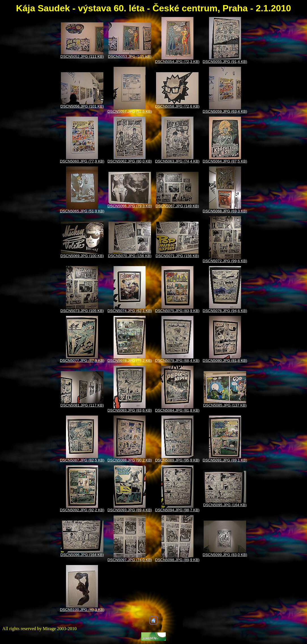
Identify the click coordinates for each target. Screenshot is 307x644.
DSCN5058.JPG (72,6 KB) (177, 106)
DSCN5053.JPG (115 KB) (130, 56)
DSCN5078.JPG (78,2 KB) (130, 360)
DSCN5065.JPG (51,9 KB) (82, 211)
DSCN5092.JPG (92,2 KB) (82, 510)
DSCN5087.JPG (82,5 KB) (82, 460)
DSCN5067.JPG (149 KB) (177, 206)
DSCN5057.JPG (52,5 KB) (130, 111)
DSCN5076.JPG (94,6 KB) (225, 311)
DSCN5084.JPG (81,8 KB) (177, 410)
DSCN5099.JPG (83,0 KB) (225, 555)
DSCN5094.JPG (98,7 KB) (177, 510)
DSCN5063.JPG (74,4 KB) (177, 161)
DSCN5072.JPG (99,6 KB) (225, 261)
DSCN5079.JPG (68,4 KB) (177, 360)
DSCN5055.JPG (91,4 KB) (225, 62)
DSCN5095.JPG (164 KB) (225, 505)
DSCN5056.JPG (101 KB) (82, 106)
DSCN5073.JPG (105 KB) (82, 311)
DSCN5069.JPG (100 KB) (82, 256)
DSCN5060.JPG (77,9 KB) (82, 161)
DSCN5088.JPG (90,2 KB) (130, 460)
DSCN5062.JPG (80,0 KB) (130, 161)
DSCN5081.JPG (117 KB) (82, 405)
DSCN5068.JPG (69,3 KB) (225, 211)
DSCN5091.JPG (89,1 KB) (225, 460)
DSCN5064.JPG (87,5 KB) (225, 161)
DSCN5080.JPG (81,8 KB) (225, 360)
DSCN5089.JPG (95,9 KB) (177, 460)
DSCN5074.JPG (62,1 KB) (130, 311)
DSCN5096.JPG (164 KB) (82, 555)
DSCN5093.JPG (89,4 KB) (130, 510)
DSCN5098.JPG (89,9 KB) (177, 560)
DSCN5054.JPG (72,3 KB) (177, 62)
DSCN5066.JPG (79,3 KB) (130, 206)
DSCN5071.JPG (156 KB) (177, 256)
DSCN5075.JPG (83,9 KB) (177, 311)
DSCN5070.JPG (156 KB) (130, 256)
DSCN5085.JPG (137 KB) (225, 405)
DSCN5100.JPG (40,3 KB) (82, 610)
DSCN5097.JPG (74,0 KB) (130, 560)
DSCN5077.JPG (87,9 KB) (82, 360)
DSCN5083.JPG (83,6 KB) (130, 410)
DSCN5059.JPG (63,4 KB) (225, 111)
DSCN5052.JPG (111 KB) (82, 56)
